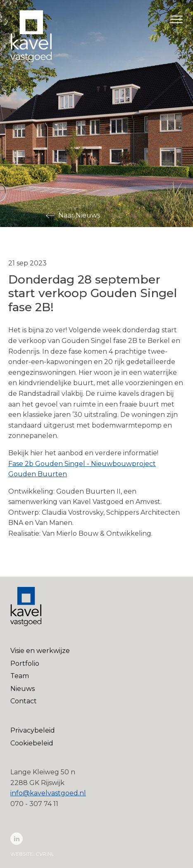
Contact (24, 701)
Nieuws (23, 689)
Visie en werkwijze (40, 651)
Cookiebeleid (32, 743)
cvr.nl (45, 854)
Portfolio (25, 663)
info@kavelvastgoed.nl (48, 793)
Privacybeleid (33, 730)
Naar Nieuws (79, 215)
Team (20, 676)
